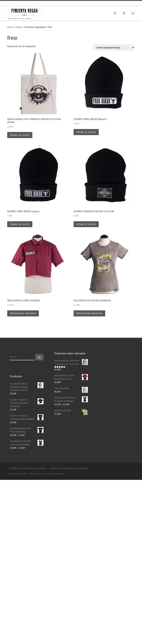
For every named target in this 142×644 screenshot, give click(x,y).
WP (24, 474)
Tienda (18, 27)
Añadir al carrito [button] (20, 135)
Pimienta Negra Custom (32, 468)
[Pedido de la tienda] (114, 48)
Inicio (10, 27)
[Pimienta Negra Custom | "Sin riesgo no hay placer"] (25, 12)
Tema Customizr (56, 474)
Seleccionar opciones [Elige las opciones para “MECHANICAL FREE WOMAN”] (23, 313)
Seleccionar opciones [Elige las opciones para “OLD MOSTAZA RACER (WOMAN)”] (89, 313)
